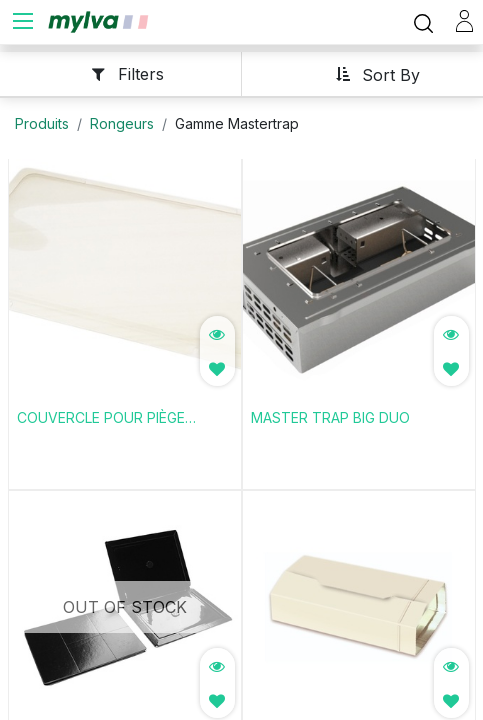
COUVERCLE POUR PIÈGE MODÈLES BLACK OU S (101, 416)
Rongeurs (122, 120)
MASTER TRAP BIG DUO (330, 414)
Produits (42, 120)
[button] (370, 70)
